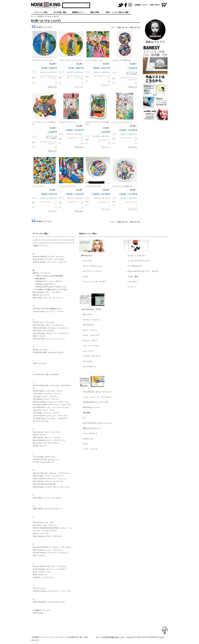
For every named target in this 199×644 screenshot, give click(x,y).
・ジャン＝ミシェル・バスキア (94, 282)
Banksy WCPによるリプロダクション (51, 287)
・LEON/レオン (88, 439)
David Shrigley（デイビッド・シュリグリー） (51, 333)
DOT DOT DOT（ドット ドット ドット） (49, 339)
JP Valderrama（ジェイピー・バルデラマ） (51, 418)
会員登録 (35, 637)
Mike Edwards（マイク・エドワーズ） (48, 481)
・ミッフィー (131, 287)
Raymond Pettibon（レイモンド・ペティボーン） (53, 547)
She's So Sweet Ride (93, 186)
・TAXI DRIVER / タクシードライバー (97, 392)
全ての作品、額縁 (60, 12)
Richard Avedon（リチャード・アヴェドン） (51, 553)
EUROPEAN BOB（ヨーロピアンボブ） (49, 353)
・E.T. (84, 418)
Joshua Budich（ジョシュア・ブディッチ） (51, 416)
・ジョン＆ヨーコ (88, 366)
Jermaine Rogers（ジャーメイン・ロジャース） (52, 405)
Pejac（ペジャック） (41, 533)
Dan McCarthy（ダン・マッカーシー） (49, 325)
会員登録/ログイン (141, 5)
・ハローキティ (132, 282)
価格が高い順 (135, 27)
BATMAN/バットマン (92, 407)
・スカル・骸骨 (132, 276)
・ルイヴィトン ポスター (136, 256)
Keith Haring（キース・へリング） (47, 438)
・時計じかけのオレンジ (91, 428)
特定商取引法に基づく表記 (78, 637)
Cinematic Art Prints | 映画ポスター (47, 309)
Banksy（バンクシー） (42, 273)
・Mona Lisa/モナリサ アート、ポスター (142, 271)
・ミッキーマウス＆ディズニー (138, 261)
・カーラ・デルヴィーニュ (92, 266)
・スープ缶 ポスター (134, 266)
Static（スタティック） (42, 572)
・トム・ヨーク (88, 351)
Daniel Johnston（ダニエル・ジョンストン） (51, 328)
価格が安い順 (122, 27)
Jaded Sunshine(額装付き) (122, 186)
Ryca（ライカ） (39, 555)
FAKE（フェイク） (40, 363)
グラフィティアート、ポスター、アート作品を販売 (46, 5)
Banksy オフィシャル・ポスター (49, 281)
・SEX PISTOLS (88, 325)
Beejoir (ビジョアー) (41, 295)
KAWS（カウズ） (40, 435)
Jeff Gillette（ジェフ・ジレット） (46, 399)
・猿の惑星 (86, 413)
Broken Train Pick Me (67, 122)
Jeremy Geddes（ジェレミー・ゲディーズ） (51, 402)
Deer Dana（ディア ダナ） (44, 331)
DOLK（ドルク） (40, 336)
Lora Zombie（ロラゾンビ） (44, 457)
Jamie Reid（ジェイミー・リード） (47, 394)
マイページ (44, 637)
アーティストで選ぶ (41, 12)
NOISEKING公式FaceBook (126, 5)
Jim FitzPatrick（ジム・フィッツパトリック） (51, 407)
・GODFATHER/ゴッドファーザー (95, 402)
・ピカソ (85, 276)
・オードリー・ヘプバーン (92, 271)
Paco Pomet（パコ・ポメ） (44, 522)
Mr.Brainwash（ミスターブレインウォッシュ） (52, 487)
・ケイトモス (87, 261)
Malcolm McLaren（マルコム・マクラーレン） (52, 473)
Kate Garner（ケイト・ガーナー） (47, 432)
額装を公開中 (95, 12)
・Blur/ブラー (87, 314)
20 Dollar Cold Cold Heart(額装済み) (97, 123)
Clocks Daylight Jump (94, 60)
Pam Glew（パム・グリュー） (45, 525)
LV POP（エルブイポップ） (44, 462)
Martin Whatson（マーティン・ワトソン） (50, 479)
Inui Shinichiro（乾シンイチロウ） (46, 374)
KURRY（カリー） (40, 446)
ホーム (33, 16)
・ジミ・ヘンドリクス (90, 346)
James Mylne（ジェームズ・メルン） (48, 391)
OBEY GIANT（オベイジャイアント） (48, 509)
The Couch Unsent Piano (122, 122)
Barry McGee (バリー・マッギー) (46, 292)
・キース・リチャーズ (90, 335)
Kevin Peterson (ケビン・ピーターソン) (49, 440)
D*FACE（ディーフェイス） (44, 322)
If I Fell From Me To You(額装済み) (44, 123)
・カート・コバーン (89, 330)
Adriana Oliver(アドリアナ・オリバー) (48, 257)
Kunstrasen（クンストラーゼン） (46, 443)
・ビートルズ (87, 361)
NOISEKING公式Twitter (121, 5)
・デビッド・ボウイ (89, 340)
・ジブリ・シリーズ (89, 449)
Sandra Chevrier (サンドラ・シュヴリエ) (49, 566)
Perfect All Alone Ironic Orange (71, 60)
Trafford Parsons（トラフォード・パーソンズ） (52, 591)
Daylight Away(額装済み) (122, 60)
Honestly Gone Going (67, 186)
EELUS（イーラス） (41, 350)
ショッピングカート (164, 5)
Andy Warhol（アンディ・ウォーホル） (49, 259)
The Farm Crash (38, 186)
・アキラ (85, 444)
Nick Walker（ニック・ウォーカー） (48, 498)
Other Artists (38, 613)
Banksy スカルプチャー (46, 284)
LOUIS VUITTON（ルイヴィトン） (47, 459)
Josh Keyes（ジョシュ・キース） (46, 413)
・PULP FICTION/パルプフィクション (97, 423)
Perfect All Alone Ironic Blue (43, 60)
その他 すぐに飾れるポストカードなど (52, 289)
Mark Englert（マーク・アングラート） (49, 476)
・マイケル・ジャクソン (91, 320)
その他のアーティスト (42, 610)
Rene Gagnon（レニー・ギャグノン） (48, 550)
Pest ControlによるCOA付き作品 (49, 276)
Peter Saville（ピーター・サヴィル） (48, 536)
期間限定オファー (78, 12)
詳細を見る (52, 87)
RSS (130, 5)
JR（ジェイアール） (41, 421)
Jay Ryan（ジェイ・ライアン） (46, 396)
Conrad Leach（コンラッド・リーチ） (48, 311)
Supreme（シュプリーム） (44, 577)
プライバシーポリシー (58, 637)
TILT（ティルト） (40, 588)
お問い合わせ (155, 5)
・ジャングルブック (89, 433)
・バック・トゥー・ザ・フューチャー (96, 397)
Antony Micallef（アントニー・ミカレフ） (50, 262)
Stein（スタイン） (40, 575)
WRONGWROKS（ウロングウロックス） (49, 602)
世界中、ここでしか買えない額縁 (117, 12)
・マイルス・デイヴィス (91, 356)
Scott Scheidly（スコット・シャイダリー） (50, 569)
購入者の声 (41, 279)
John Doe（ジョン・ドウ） (44, 410)
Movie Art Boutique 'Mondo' (44, 484)
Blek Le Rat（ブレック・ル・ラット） (48, 298)
